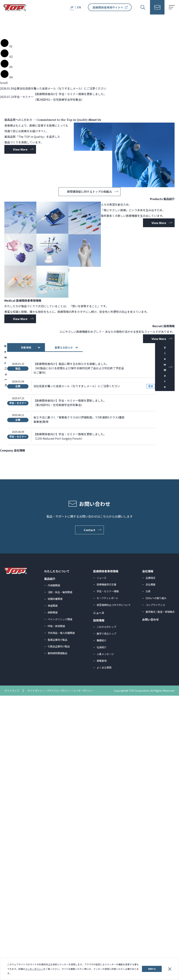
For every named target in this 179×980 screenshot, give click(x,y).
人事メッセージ (105, 938)
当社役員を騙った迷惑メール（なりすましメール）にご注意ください (77, 670)
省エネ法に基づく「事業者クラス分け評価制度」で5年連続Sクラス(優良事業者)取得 (79, 704)
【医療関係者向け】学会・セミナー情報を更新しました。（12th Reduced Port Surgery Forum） (70, 721)
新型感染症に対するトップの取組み (93, 293)
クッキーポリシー (34, 969)
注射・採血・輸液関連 (60, 876)
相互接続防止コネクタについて (114, 889)
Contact (93, 814)
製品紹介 (50, 863)
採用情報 (99, 905)
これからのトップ (106, 911)
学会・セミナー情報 (108, 876)
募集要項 (102, 945)
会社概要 (151, 869)
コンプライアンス (155, 889)
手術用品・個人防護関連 (61, 917)
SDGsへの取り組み (156, 883)
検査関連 (53, 890)
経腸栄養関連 (55, 883)
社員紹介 (102, 931)
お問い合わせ (151, 904)
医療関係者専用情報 (106, 856)
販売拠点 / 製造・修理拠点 (160, 896)
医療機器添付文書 (106, 869)
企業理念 (151, 862)
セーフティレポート (108, 883)
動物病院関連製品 (58, 938)
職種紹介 (102, 925)
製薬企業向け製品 (58, 924)
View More (20, 251)
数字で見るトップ (106, 918)
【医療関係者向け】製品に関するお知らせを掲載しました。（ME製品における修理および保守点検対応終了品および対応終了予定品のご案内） (79, 653)
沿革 (148, 876)
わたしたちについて (57, 856)
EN (79, 7)
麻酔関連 (53, 897)
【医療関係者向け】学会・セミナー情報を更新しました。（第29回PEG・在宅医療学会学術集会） (70, 687)
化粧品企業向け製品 (59, 931)
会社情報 (148, 856)
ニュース (101, 862)
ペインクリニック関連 (60, 903)
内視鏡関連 (54, 870)
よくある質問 (104, 952)
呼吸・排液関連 (56, 910)
